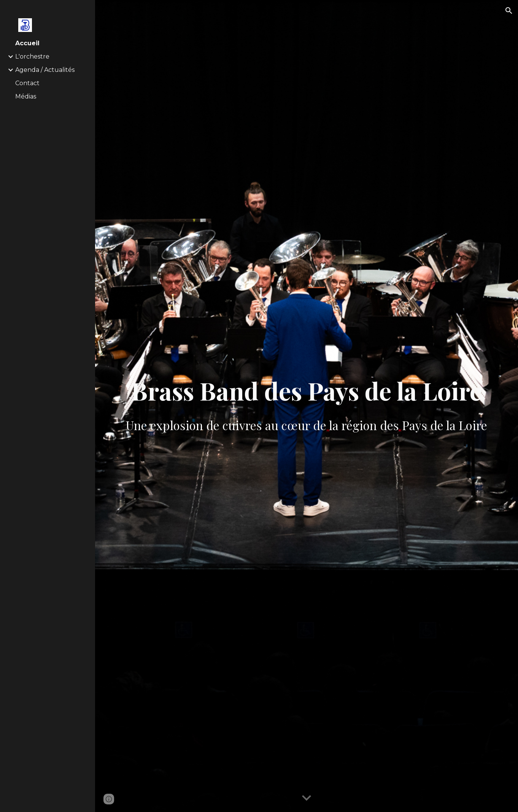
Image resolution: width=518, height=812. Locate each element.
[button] (509, 11)
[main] (307, 406)
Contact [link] (27, 83)
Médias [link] (26, 96)
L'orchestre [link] (32, 56)
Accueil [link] (27, 43)
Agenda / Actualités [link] (45, 70)
